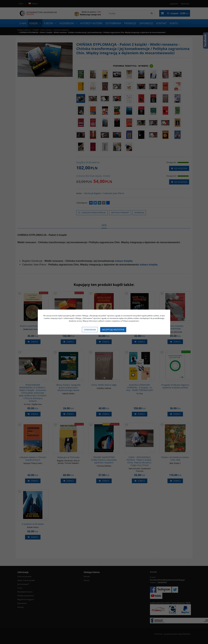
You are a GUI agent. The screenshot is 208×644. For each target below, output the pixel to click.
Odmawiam (90, 330)
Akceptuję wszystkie (113, 330)
